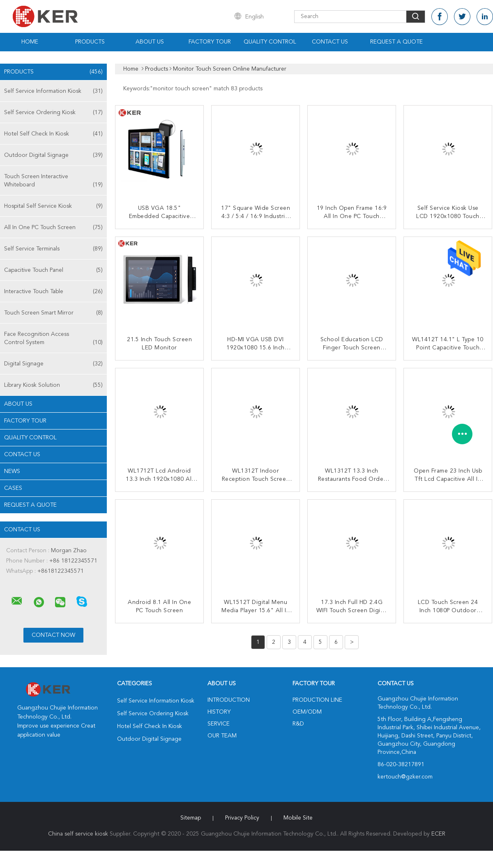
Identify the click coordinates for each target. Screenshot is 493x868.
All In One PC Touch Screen (53, 227)
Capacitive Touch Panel (53, 270)
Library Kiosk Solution (53, 385)
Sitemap (191, 818)
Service (219, 724)
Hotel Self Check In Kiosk (53, 134)
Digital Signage (53, 364)
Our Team (222, 736)
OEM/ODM (307, 712)
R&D (298, 724)
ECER (438, 834)
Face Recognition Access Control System (53, 339)
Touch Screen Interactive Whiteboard (53, 181)
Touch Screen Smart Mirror (53, 313)
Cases (13, 488)
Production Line (317, 700)
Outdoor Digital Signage (53, 155)
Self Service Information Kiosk (53, 91)
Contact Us (330, 42)
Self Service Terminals (53, 249)
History (219, 712)
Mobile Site (298, 818)
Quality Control (270, 42)
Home (30, 42)
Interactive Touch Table (53, 292)
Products (90, 42)
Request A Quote (396, 42)
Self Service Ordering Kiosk (53, 113)
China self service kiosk (78, 834)
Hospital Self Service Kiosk (53, 206)
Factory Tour (210, 42)
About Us (150, 42)
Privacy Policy (242, 818)
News (12, 471)
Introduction (229, 700)
